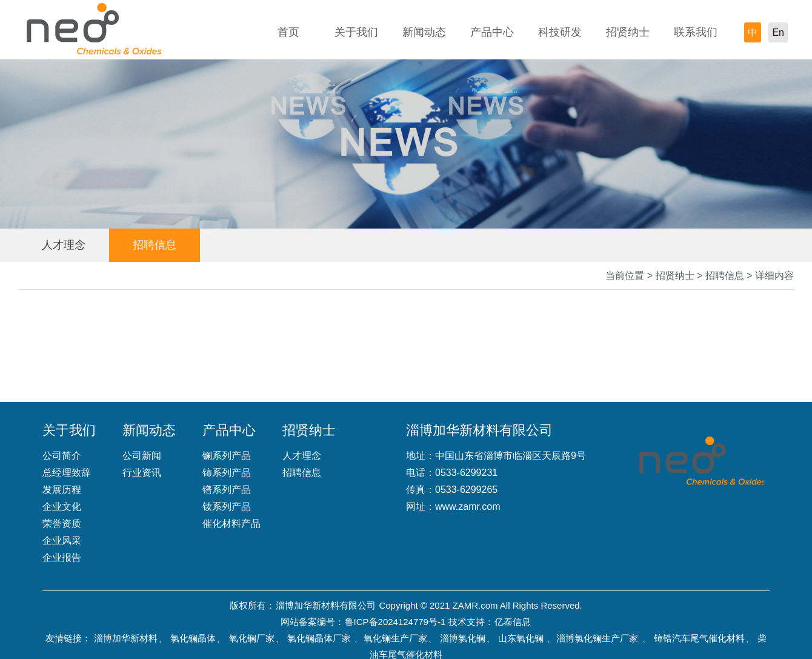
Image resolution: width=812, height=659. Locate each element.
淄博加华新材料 (126, 638)
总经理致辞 (67, 473)
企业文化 (62, 507)
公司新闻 (142, 456)
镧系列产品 (227, 456)
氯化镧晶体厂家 (319, 638)
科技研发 (560, 32)
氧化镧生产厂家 (395, 638)
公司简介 (62, 456)
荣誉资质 (62, 524)
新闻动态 (424, 32)
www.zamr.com (468, 507)
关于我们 (356, 32)
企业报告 (62, 557)
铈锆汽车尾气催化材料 (699, 638)
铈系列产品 (227, 473)
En (778, 32)
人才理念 (64, 245)
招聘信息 (155, 245)
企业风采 (62, 540)
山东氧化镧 (521, 638)
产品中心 (492, 32)
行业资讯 (142, 473)
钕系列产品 (227, 507)
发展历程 (62, 490)
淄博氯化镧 (463, 638)
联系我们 (696, 32)
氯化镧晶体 (193, 638)
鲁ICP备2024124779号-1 (395, 622)
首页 (288, 32)
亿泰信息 (513, 622)
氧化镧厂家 (252, 638)
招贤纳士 (628, 32)
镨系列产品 (227, 490)
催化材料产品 (231, 524)
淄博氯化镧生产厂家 (597, 638)
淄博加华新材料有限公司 (326, 605)
